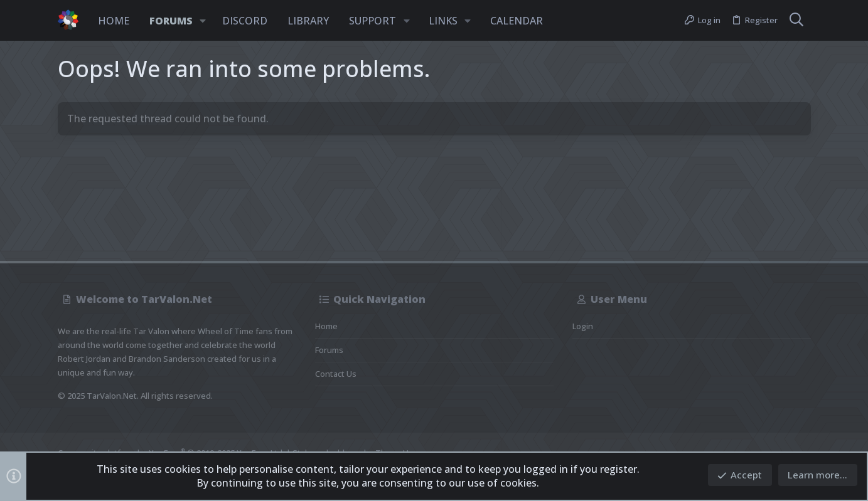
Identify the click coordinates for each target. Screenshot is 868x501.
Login (583, 326)
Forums (329, 350)
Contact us (336, 374)
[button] (203, 21)
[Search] (796, 21)
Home (326, 326)
